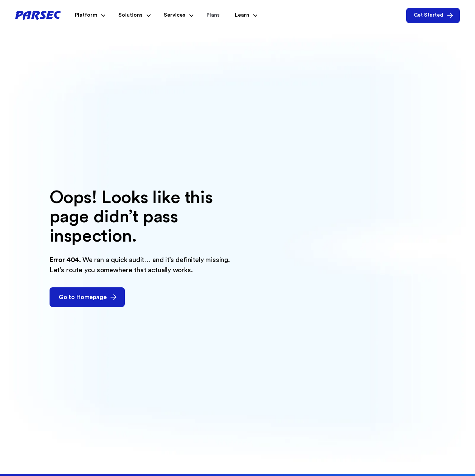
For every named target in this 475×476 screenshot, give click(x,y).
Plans (213, 15)
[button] (89, 15)
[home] (38, 15)
